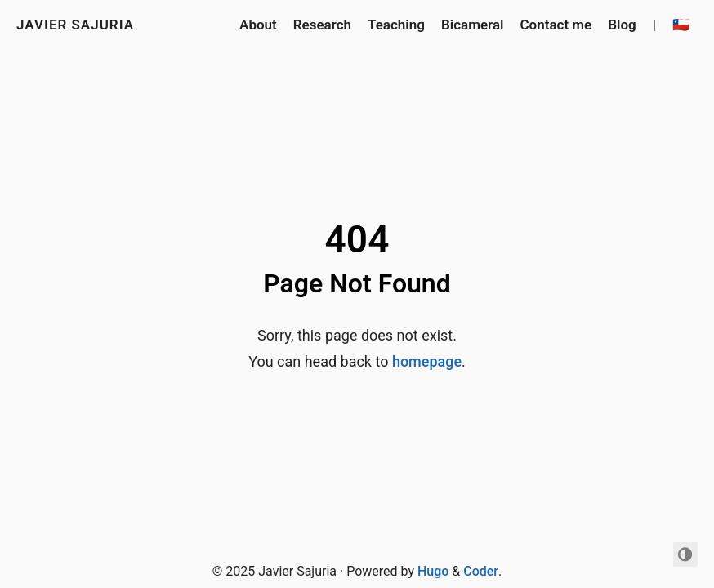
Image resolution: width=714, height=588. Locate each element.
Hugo (433, 571)
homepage (427, 361)
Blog (622, 24)
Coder (481, 571)
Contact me (556, 24)
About (258, 24)
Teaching (396, 24)
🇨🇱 (681, 24)
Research (322, 24)
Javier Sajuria (75, 24)
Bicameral (473, 24)
